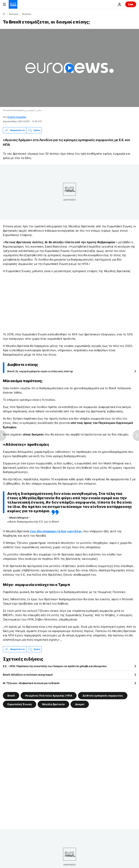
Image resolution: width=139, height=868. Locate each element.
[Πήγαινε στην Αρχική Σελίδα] (13, 4)
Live (131, 4)
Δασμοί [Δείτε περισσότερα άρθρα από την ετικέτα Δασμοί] (80, 704)
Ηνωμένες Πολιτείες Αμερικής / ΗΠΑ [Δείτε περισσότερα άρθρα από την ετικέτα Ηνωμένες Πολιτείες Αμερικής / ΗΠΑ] (49, 696)
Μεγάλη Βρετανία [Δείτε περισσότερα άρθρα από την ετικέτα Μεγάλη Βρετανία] (53, 704)
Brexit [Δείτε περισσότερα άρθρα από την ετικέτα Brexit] (11, 696)
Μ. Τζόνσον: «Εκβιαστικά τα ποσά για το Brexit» (31, 683)
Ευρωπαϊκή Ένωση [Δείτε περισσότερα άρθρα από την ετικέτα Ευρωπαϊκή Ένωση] (20, 704)
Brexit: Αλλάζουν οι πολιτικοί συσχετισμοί (28, 675)
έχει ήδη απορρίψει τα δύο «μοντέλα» (56, 531)
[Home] (4, 14)
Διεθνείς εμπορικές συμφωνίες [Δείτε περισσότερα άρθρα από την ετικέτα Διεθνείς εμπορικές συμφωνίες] (103, 696)
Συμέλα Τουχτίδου (17, 117)
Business (14, 14)
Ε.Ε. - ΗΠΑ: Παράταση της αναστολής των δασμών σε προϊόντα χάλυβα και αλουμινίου (55, 666)
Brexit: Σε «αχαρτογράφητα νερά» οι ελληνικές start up (40, 371)
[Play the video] (69, 68)
